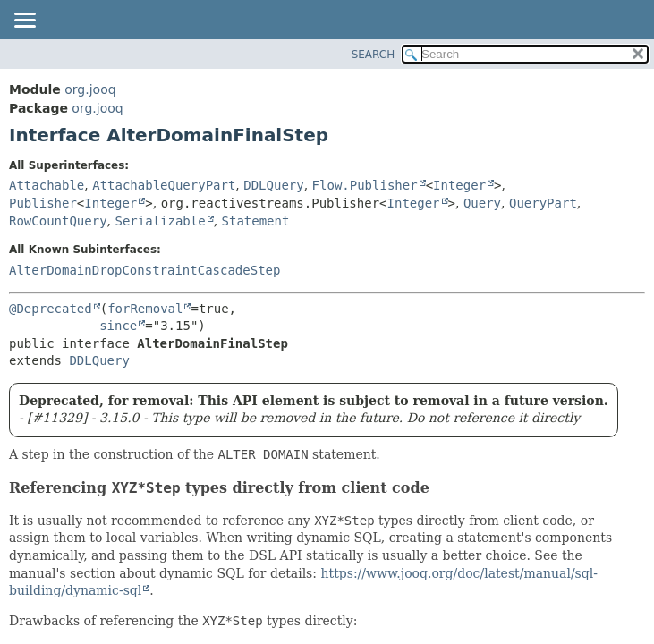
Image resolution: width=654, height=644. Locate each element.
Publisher (43, 203)
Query (482, 203)
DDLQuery (273, 185)
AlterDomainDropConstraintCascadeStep (144, 270)
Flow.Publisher (365, 185)
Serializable (160, 221)
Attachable (47, 185)
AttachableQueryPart (164, 185)
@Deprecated (51, 309)
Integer (459, 185)
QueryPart (543, 203)
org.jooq (90, 89)
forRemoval (145, 309)
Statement (256, 221)
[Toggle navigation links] (24, 21)
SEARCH (374, 55)
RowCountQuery (58, 221)
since (118, 326)
